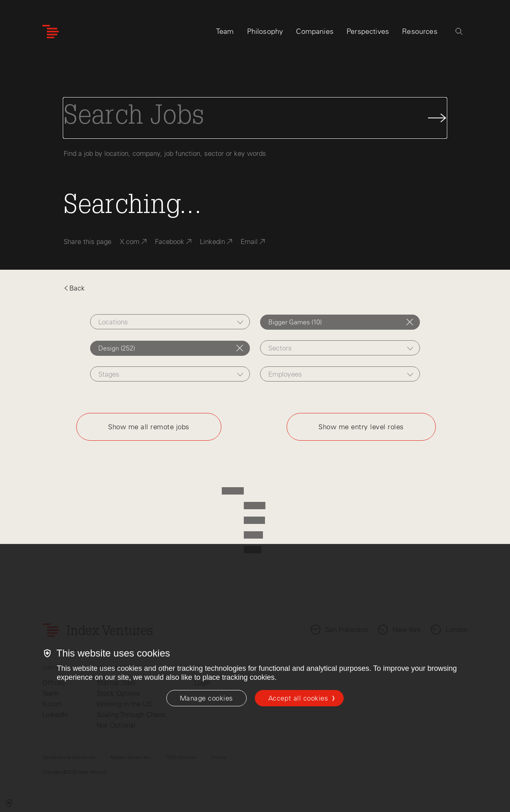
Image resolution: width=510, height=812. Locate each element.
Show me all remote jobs (149, 427)
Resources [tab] (420, 31)
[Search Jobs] (255, 118)
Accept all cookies (298, 698)
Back (74, 288)
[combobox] (170, 322)
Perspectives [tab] (368, 31)
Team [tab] (225, 31)
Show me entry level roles (361, 427)
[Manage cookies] (206, 698)
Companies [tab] (315, 31)
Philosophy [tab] (265, 31)
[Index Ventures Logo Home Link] (51, 32)
